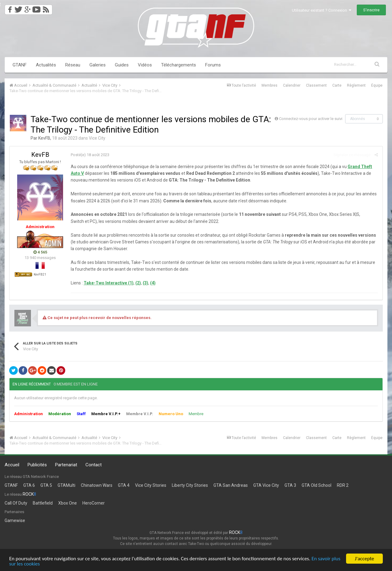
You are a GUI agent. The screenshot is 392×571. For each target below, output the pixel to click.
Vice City (97, 138)
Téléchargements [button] (179, 65)
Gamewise (15, 520)
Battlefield (43, 503)
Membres (269, 85)
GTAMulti (66, 485)
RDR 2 (343, 485)
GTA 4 (124, 485)
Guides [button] (122, 65)
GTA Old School (317, 485)
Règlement (356, 85)
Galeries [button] (98, 65)
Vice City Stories (151, 485)
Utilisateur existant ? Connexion (322, 10)
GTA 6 (29, 485)
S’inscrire (371, 10)
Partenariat (66, 465)
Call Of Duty (16, 503)
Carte (337, 85)
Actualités (46, 65)
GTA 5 (46, 485)
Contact (94, 465)
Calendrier (292, 85)
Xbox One (68, 503)
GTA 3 (290, 485)
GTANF (20, 65)
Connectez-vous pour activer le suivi (311, 119)
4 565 (40, 252)
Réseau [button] (73, 65)
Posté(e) (90, 155)
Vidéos (145, 65)
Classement (316, 85)
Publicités (37, 465)
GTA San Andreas (231, 485)
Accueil (12, 465)
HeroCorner (94, 503)
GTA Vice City (266, 485)
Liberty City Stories (190, 485)
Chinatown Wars (97, 485)
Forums (213, 65)
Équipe (377, 85)
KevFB (44, 138)
